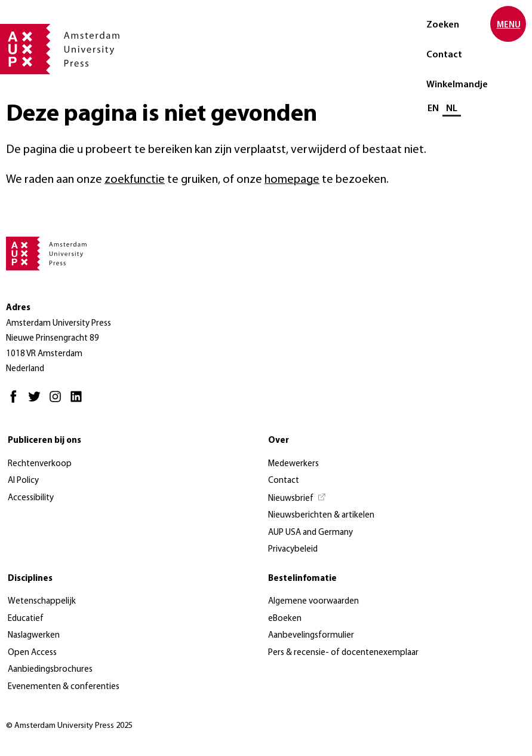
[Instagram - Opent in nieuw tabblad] (58, 402)
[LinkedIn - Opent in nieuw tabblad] (79, 402)
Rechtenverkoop (40, 464)
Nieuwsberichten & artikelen (321, 515)
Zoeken (443, 25)
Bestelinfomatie (302, 579)
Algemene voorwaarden (313, 602)
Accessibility (31, 498)
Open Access (32, 653)
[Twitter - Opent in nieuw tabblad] (37, 402)
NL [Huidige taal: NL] (452, 109)
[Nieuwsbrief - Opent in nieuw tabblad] (297, 499)
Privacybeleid (293, 550)
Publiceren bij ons (44, 441)
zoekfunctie (135, 180)
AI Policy (23, 481)
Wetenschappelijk (42, 602)
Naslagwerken (34, 636)
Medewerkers (293, 464)
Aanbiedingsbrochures (50, 670)
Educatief (26, 619)
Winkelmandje (457, 85)
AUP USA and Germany (310, 533)
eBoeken (285, 619)
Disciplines (30, 579)
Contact (444, 55)
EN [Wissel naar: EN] (433, 109)
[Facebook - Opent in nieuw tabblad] (16, 402)
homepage (292, 180)
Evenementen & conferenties (64, 687)
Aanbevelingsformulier (311, 636)
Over (279, 441)
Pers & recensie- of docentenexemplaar (343, 653)
